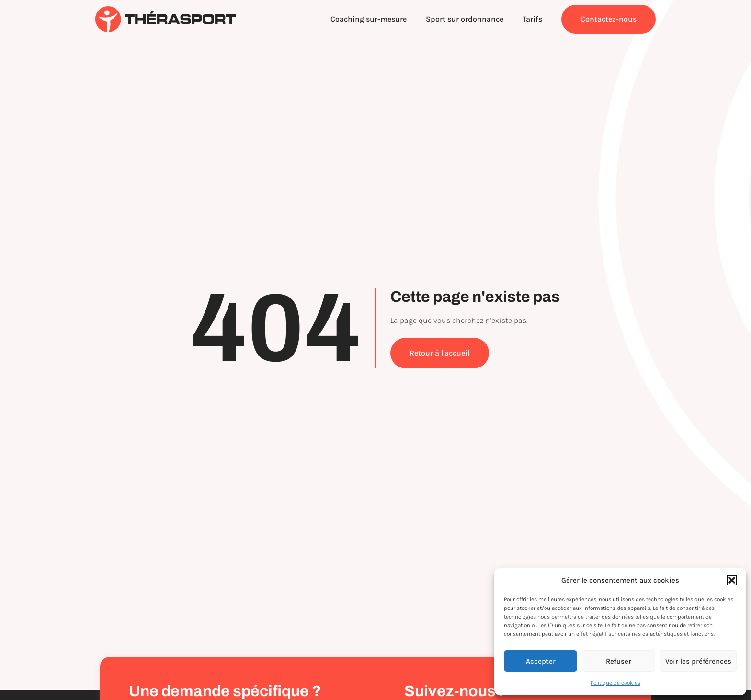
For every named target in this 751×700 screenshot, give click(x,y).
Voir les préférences (698, 661)
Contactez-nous (609, 19)
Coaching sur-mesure (369, 19)
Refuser (619, 661)
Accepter (541, 661)
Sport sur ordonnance (465, 19)
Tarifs (532, 19)
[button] (732, 580)
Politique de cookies (615, 683)
